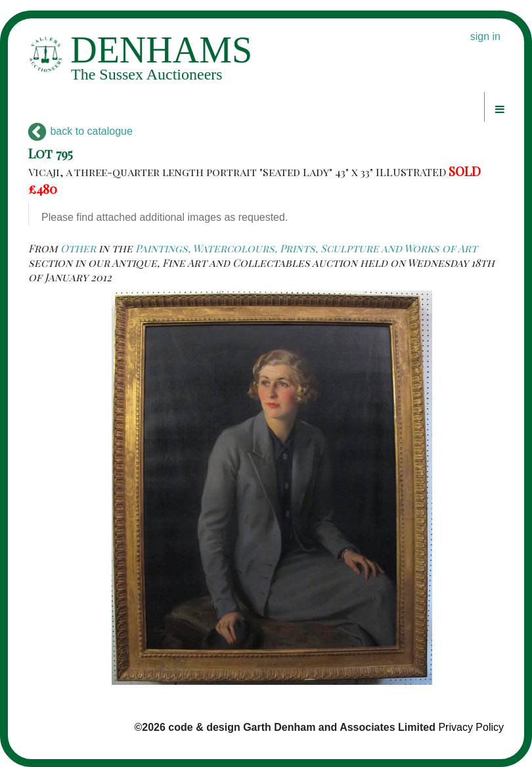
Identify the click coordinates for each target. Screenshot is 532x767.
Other (78, 248)
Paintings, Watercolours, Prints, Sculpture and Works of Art (306, 248)
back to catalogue (80, 131)
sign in (485, 36)
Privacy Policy (471, 727)
